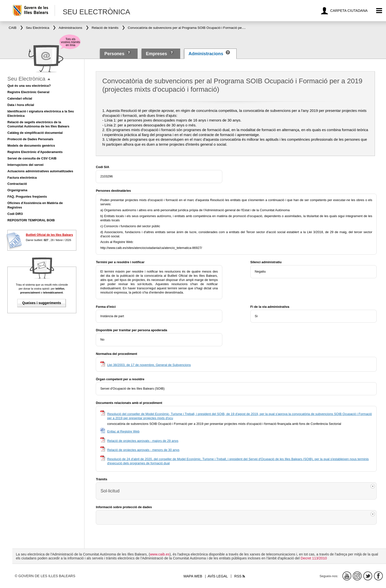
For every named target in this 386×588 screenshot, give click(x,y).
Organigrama (17, 190)
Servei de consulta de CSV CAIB (32, 158)
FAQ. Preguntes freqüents (27, 197)
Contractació (17, 184)
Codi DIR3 (15, 214)
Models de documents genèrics (31, 146)
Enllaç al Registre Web (123, 431)
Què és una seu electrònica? (29, 86)
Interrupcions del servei (25, 165)
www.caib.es (160, 554)
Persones (115, 54)
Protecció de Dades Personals (30, 139)
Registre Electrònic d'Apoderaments (35, 152)
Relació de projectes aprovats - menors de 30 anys (143, 450)
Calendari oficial (20, 98)
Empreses (156, 54)
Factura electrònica (22, 178)
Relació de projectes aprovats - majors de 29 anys (143, 441)
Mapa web (193, 576)
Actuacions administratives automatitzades (40, 171)
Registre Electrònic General (28, 92)
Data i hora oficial (21, 105)
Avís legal (218, 576)
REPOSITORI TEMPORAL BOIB (31, 220)
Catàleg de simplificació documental (35, 133)
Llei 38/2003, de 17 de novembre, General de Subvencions (149, 365)
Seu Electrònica (26, 79)
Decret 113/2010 (314, 558)
